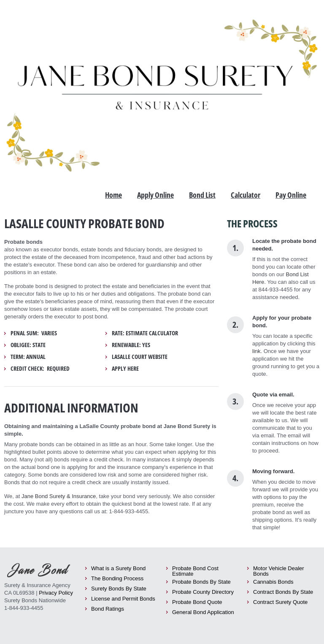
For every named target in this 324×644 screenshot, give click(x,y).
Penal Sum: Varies (34, 333)
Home (113, 195)
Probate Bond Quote (197, 602)
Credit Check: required (40, 369)
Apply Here (125, 369)
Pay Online (291, 195)
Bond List (202, 195)
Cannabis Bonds (273, 582)
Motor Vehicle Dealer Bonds (279, 571)
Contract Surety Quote (280, 602)
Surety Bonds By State (119, 589)
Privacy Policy (56, 593)
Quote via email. (273, 395)
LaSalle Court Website (140, 357)
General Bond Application (203, 612)
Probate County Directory (203, 592)
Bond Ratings (108, 609)
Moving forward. (273, 471)
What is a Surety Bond (118, 568)
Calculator (246, 195)
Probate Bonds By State (201, 582)
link (256, 351)
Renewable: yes (131, 345)
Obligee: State (28, 345)
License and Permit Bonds (123, 599)
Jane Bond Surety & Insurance (59, 496)
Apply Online (155, 195)
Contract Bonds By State (283, 592)
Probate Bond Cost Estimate (195, 571)
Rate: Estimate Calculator (145, 333)
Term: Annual (28, 357)
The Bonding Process (117, 578)
